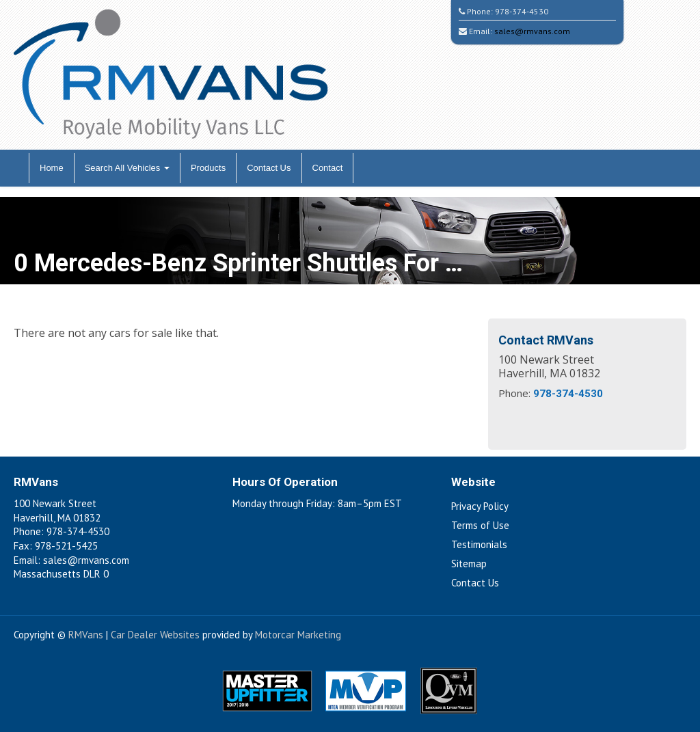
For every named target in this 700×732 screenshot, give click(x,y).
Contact (328, 168)
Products (208, 168)
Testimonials (479, 544)
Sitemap (469, 564)
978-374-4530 (522, 11)
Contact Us (269, 168)
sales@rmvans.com (532, 31)
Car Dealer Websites (155, 635)
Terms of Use (480, 525)
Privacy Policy (480, 506)
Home (52, 168)
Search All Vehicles (127, 168)
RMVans (86, 635)
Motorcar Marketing (298, 635)
